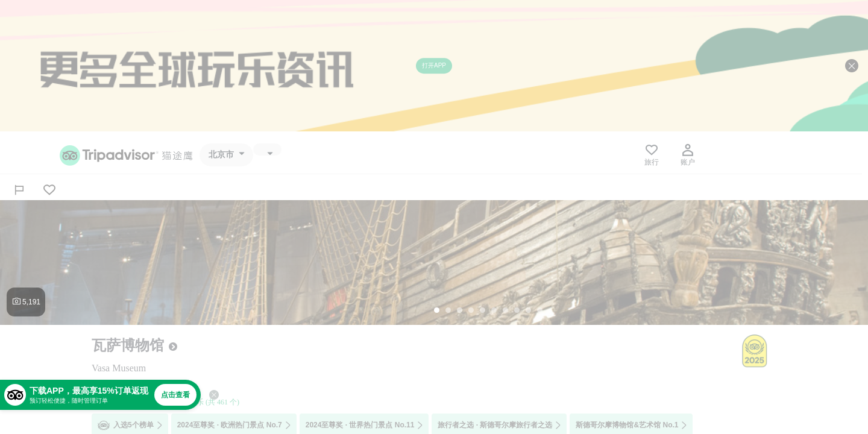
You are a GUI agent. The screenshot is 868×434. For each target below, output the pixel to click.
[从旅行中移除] (49, 190)
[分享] (19, 190)
